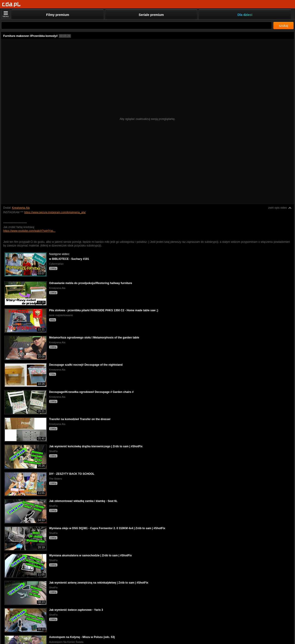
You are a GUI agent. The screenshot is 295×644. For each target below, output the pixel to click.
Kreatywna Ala (21, 208)
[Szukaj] (137, 25)
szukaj (283, 26)
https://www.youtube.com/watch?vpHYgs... (29, 231)
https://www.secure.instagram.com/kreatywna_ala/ (55, 212)
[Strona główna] (11, 4)
